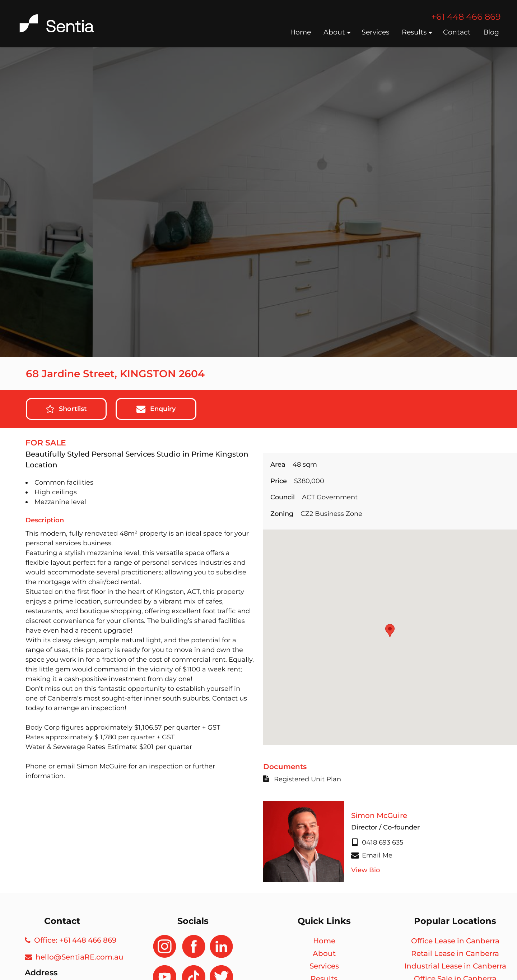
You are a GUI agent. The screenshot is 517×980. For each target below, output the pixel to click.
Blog (492, 32)
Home (301, 32)
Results (417, 32)
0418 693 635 (377, 842)
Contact (458, 32)
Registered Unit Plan (302, 779)
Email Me (372, 855)
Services (376, 32)
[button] (390, 631)
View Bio (365, 870)
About (337, 32)
